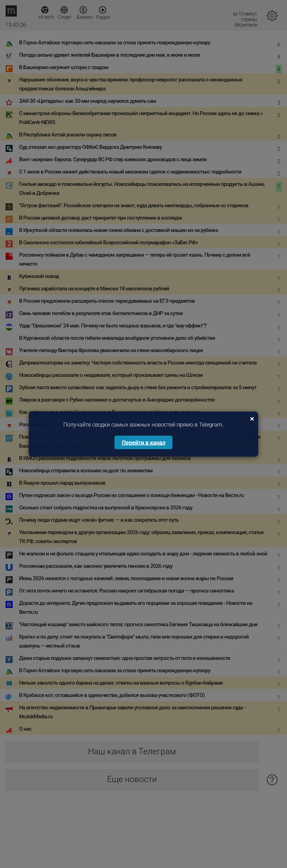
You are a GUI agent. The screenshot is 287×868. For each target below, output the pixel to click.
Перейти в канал (144, 442)
